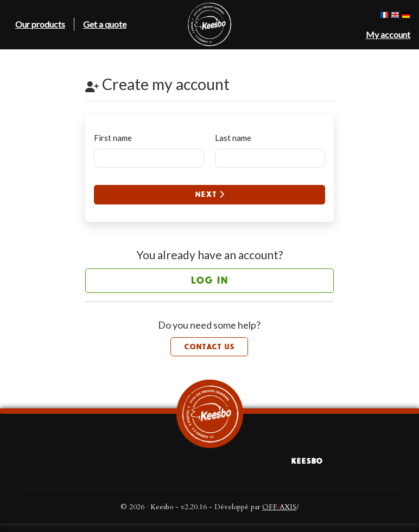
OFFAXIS (279, 507)
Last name (233, 138)
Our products (40, 24)
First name (113, 138)
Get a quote (105, 24)
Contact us (209, 347)
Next (210, 194)
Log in (209, 280)
